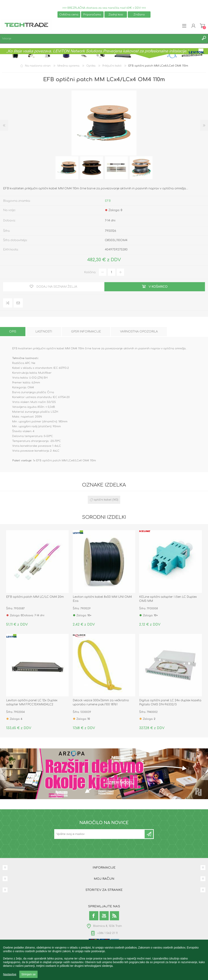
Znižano (139, 15)
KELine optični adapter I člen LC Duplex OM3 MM (168, 599)
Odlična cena (69, 15)
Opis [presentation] (13, 332)
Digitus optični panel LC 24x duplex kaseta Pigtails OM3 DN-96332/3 (170, 702)
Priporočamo (92, 15)
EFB (108, 201)
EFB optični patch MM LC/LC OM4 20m (35, 597)
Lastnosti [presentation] (44, 332)
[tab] (13, 332)
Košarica (202, 26)
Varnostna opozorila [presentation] (139, 332)
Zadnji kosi (116, 15)
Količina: (90, 272)
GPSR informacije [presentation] (86, 332)
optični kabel (103, 500)
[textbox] (100, 39)
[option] (67, 168)
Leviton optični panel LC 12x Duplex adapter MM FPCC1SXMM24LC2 (32, 702)
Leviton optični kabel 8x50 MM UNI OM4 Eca (102, 599)
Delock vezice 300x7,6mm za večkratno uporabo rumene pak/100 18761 (101, 702)
